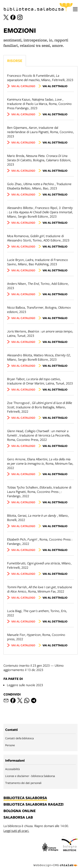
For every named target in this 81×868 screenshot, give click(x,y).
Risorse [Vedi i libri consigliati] (15, 61)
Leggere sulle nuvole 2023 (25, 685)
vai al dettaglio (55, 86)
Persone (10, 745)
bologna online (20, 811)
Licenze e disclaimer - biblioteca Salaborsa (30, 776)
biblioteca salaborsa (25, 798)
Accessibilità (12, 769)
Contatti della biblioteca (19, 738)
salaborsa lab (18, 818)
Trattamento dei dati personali (23, 783)
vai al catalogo (23, 86)
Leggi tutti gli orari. (16, 831)
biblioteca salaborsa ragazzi (33, 804)
